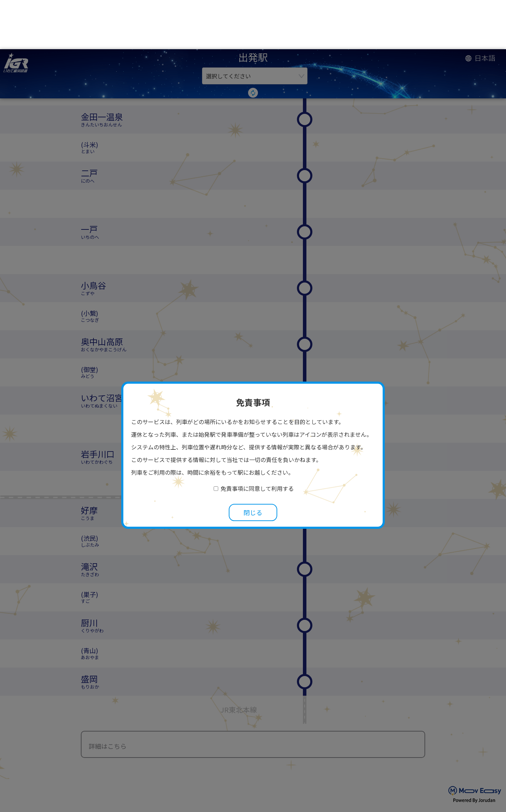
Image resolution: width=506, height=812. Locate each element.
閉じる (253, 463)
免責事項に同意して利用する (257, 439)
